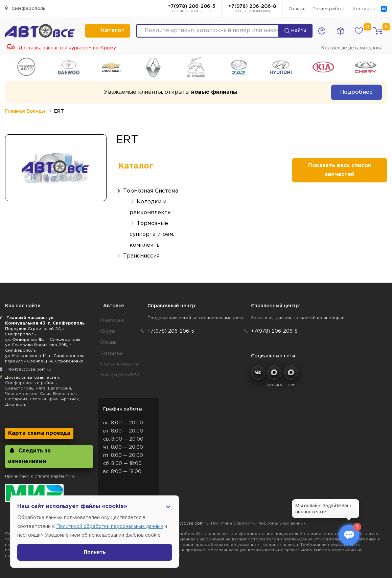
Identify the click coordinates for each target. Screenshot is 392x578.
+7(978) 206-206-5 (192, 9)
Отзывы (297, 9)
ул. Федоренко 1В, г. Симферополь (43, 340)
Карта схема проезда (39, 433)
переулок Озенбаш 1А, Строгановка (44, 361)
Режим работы (330, 9)
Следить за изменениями (29, 456)
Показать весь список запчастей (340, 170)
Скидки (108, 332)
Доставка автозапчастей (32, 377)
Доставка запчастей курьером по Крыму (62, 48)
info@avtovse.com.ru (29, 369)
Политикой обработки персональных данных (110, 527)
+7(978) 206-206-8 (252, 9)
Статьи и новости (119, 364)
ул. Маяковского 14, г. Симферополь (44, 356)
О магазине (112, 321)
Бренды (36, 111)
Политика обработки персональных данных (258, 523)
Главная (15, 111)
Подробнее (356, 92)
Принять (95, 552)
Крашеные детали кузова (352, 48)
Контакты (364, 9)
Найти (295, 31)
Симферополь (25, 8)
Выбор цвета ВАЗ (120, 375)
